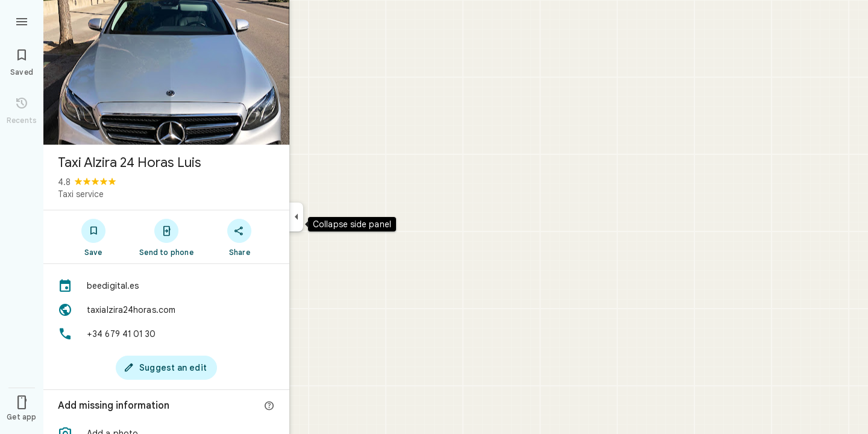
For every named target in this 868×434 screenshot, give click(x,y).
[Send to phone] (166, 237)
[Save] (93, 237)
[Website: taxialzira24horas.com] (166, 310)
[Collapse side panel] (296, 217)
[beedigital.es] (166, 286)
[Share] (240, 237)
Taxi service (81, 194)
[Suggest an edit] (166, 368)
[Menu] (22, 20)
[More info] (269, 406)
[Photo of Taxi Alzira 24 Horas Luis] (166, 72)
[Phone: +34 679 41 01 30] (166, 334)
